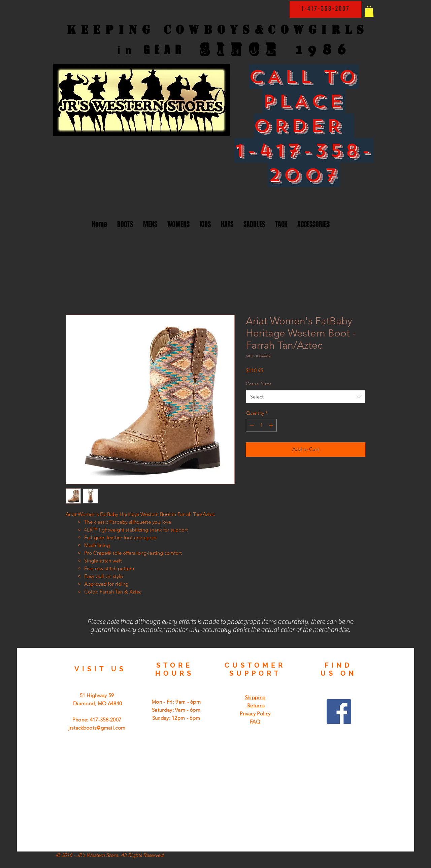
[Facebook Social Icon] (339, 712)
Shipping (255, 697)
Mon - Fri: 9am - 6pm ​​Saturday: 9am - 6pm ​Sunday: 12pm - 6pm (176, 710)
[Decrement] (251, 425)
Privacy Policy (255, 714)
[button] (369, 11)
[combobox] (306, 397)
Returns (255, 705)
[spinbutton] (261, 425)
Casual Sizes (259, 384)
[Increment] (272, 425)
